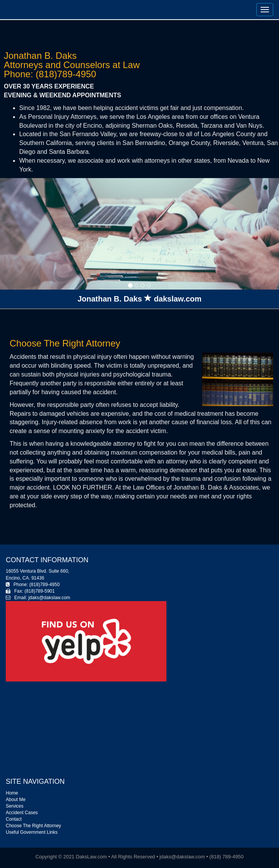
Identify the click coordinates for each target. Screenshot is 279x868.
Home (12, 793)
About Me (16, 800)
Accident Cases (22, 813)
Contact (14, 819)
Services (15, 806)
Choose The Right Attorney (33, 826)
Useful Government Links (32, 832)
